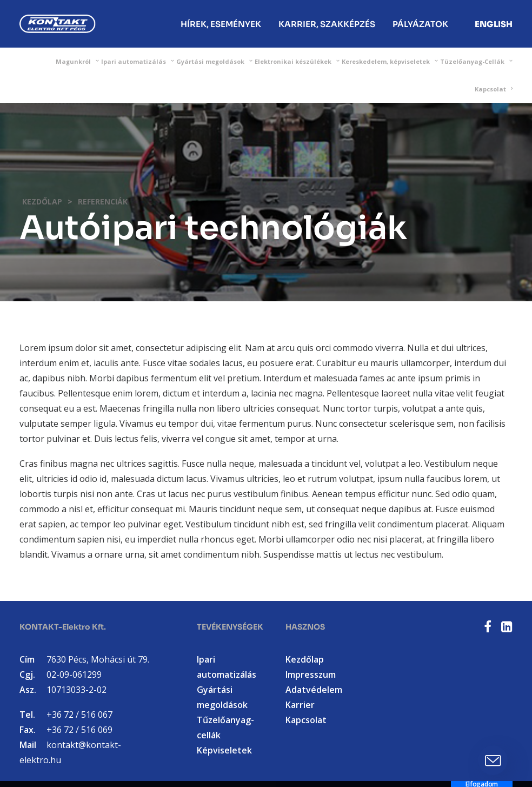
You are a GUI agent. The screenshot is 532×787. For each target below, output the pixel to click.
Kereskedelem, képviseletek (390, 61)
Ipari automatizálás (138, 61)
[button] (488, 629)
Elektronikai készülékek (297, 61)
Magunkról (77, 61)
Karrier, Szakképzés (327, 24)
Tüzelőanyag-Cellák (476, 61)
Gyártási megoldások (214, 61)
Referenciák (103, 201)
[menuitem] (221, 24)
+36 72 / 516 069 (79, 730)
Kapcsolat (494, 89)
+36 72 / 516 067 (79, 715)
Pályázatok (420, 24)
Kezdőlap (42, 201)
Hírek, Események (221, 24)
